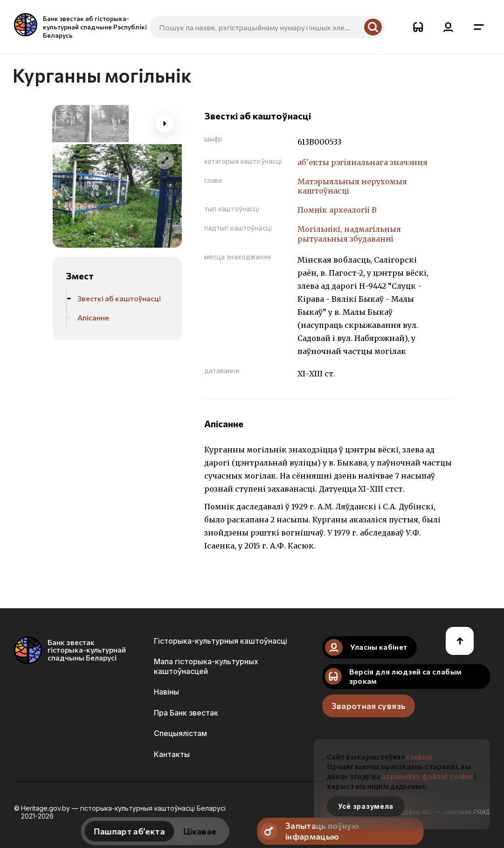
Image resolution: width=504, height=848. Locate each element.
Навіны (166, 692)
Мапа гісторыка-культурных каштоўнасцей (206, 666)
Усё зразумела (366, 806)
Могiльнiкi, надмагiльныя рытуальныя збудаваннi (349, 234)
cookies (419, 757)
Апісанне (93, 317)
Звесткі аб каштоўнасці (119, 298)
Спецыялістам (180, 733)
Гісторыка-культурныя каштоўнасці (221, 641)
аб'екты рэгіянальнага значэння (362, 162)
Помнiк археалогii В (337, 210)
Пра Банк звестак (186, 713)
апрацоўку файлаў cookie (427, 777)
